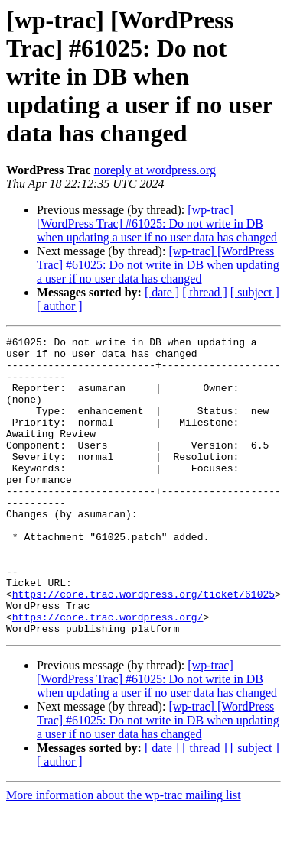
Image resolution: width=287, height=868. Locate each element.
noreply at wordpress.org (155, 170)
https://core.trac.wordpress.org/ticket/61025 (143, 646)
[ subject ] (255, 292)
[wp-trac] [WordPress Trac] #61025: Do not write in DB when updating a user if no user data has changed (157, 223)
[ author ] (60, 306)
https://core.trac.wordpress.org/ (108, 674)
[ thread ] (205, 292)
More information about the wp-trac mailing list (124, 855)
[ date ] (162, 292)
